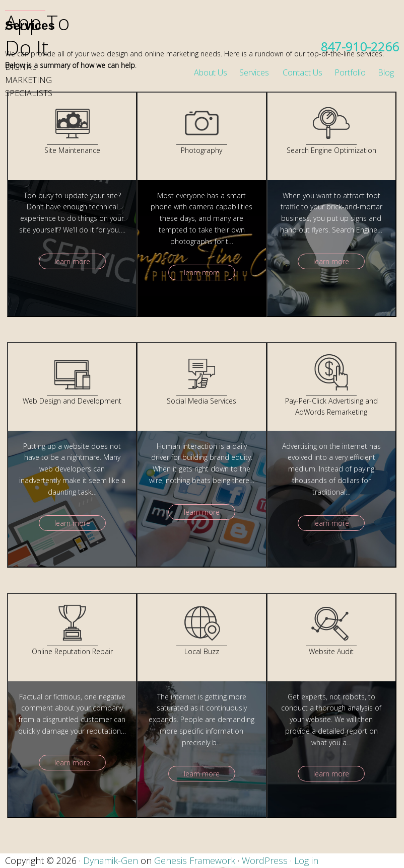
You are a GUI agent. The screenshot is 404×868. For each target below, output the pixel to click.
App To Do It (37, 35)
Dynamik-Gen (111, 860)
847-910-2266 (360, 47)
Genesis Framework (195, 860)
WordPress (265, 860)
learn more (72, 261)
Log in (306, 860)
